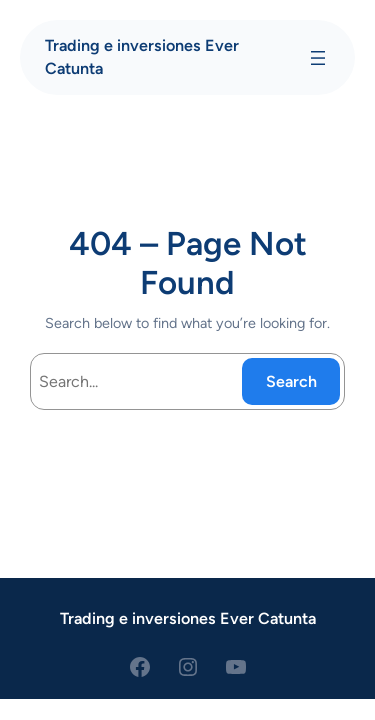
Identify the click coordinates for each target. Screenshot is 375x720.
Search (291, 381)
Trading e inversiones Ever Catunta (188, 618)
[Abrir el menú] (318, 58)
